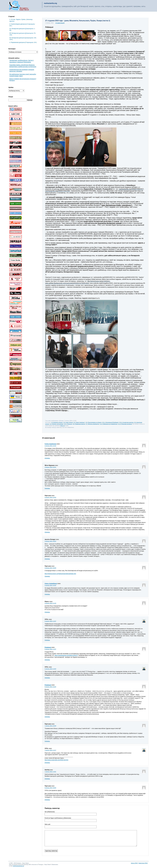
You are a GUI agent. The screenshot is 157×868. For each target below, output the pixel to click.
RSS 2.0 (63, 426)
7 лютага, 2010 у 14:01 (50, 772)
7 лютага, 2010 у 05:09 (50, 726)
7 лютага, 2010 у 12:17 (50, 750)
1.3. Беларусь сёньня (57, 422)
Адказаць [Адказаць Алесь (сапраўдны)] (47, 594)
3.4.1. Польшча (68, 424)
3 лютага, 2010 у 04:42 (50, 497)
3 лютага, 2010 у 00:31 (50, 467)
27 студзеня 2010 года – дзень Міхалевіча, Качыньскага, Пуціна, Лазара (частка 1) (78, 21)
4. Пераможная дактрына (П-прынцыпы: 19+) (23, 42)
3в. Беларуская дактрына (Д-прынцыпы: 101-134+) (23, 39)
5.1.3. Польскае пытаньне (125, 424)
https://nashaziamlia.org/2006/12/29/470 (66, 655)
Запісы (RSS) (134, 863)
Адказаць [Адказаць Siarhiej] (47, 779)
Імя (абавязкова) (50, 812)
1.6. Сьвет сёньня (68, 422)
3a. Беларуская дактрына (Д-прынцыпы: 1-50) (22, 29)
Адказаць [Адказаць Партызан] (47, 532)
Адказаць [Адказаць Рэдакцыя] (47, 660)
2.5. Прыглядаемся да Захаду (94, 422)
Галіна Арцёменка (50, 444)
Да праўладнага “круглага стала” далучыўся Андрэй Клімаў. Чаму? (23, 75)
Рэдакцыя (48, 647)
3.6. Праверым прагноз (79, 424)
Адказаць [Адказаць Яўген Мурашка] (47, 488)
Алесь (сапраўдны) (51, 583)
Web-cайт (48, 824)
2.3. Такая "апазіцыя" (79, 422)
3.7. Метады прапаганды (92, 424)
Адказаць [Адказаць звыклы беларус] (47, 559)
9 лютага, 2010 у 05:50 (50, 788)
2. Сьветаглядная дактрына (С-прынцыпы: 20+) (22, 25)
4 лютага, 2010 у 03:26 (50, 585)
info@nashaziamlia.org (18, 866)
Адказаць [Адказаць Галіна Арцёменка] (47, 458)
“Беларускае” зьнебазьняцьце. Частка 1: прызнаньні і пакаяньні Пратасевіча (22, 61)
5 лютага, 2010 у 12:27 (50, 621)
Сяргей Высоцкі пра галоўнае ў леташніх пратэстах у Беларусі (22, 70)
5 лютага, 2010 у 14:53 (50, 669)
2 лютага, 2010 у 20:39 (50, 446)
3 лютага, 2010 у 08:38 (50, 568)
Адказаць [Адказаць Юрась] (47, 612)
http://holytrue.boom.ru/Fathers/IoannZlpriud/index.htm (60, 574)
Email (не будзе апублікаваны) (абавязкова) (58, 818)
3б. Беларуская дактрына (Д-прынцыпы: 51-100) (23, 34)
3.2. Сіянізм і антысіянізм (56, 424)
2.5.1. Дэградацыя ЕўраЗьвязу (110, 422)
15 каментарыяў (60, 23)
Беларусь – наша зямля (19, 6)
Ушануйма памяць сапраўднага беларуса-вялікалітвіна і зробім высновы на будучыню (23, 66)
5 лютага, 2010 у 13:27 (50, 649)
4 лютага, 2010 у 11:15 (50, 603)
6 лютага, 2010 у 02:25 (50, 687)
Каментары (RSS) (143, 863)
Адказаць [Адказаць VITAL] (47, 640)
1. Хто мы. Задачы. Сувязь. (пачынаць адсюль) (21, 20)
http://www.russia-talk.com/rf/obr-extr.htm (56, 760)
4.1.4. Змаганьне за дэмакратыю (109, 424)
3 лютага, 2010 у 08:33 (50, 541)
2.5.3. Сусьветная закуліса (126, 422)
